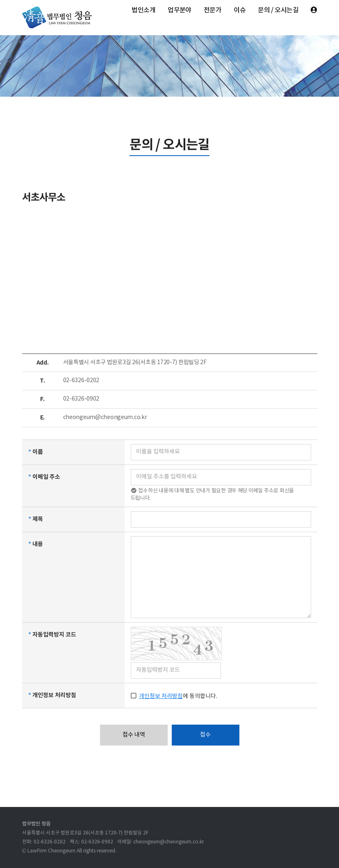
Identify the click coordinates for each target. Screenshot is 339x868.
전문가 (213, 10)
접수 (205, 735)
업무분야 (180, 10)
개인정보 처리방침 (161, 696)
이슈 (240, 10)
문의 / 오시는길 (278, 10)
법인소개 (143, 10)
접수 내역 (134, 735)
